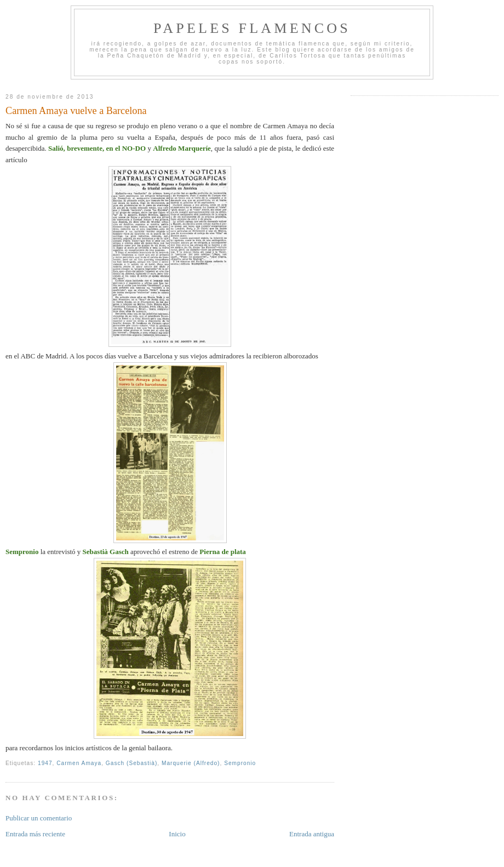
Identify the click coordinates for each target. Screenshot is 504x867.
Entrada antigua (312, 834)
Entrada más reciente (35, 834)
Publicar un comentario (39, 818)
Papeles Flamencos (252, 28)
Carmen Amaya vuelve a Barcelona (76, 111)
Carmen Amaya (79, 763)
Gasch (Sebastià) (131, 763)
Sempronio (240, 763)
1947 (45, 763)
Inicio (177, 834)
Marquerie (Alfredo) (191, 763)
